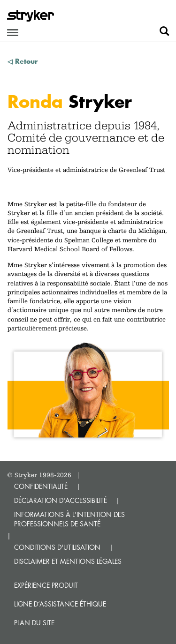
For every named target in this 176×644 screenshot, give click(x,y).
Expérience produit (46, 585)
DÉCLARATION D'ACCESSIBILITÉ (61, 500)
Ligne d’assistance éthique (60, 604)
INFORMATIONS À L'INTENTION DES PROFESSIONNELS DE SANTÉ (69, 519)
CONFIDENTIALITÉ (41, 486)
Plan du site (34, 623)
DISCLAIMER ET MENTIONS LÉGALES (68, 561)
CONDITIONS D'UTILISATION (57, 547)
